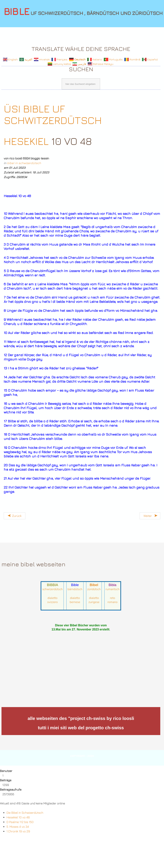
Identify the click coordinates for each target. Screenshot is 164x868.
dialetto (75, 598)
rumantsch (112, 589)
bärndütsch (75, 589)
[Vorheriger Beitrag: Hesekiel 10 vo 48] (15, 516)
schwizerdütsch (52, 589)
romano (113, 602)
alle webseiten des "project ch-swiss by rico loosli (81, 718)
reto (113, 598)
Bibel (94, 585)
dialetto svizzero (53, 600)
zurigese (94, 602)
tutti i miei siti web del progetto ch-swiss (81, 728)
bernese (75, 602)
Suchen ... (2, 77)
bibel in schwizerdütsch (24, 163)
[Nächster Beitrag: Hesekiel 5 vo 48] (150, 516)
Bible (75, 585)
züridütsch (94, 589)
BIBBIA (53, 585)
